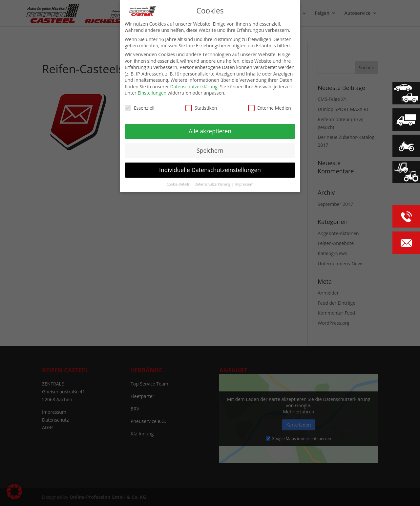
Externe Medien (270, 108)
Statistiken (201, 108)
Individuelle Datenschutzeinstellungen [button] (210, 170)
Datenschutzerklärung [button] (213, 184)
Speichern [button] (210, 150)
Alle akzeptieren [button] (210, 131)
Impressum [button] (244, 184)
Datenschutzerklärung (194, 87)
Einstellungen (152, 93)
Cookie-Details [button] (179, 184)
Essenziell (140, 108)
